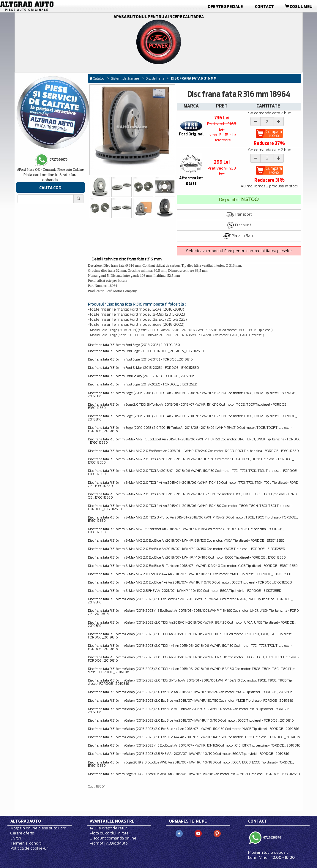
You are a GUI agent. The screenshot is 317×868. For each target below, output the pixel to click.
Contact (264, 7)
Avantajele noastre (112, 821)
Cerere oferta (22, 833)
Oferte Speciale (225, 7)
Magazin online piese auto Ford (38, 828)
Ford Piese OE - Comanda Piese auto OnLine (51, 170)
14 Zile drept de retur (108, 828)
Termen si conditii (26, 843)
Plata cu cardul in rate (109, 833)
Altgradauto (26, 821)
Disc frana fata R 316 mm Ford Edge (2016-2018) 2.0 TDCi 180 (134, 345)
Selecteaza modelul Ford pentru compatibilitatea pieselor (239, 251)
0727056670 (272, 837)
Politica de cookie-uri (29, 848)
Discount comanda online (113, 838)
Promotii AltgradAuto (109, 843)
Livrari (16, 838)
